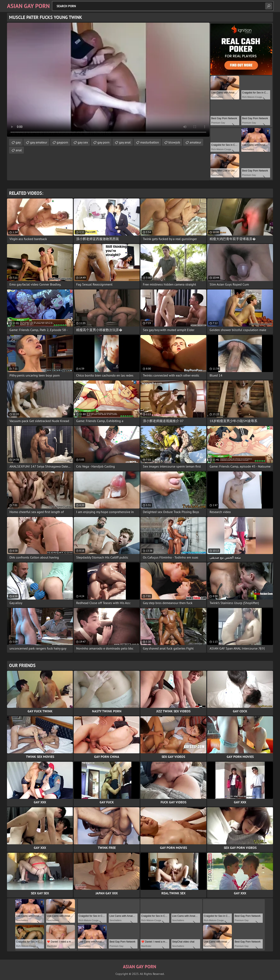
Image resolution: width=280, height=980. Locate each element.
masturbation (150, 142)
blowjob (174, 142)
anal (19, 150)
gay (18, 142)
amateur (195, 142)
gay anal (125, 142)
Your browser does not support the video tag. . (108, 80)
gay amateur (39, 142)
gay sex (83, 142)
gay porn (103, 142)
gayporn (62, 142)
